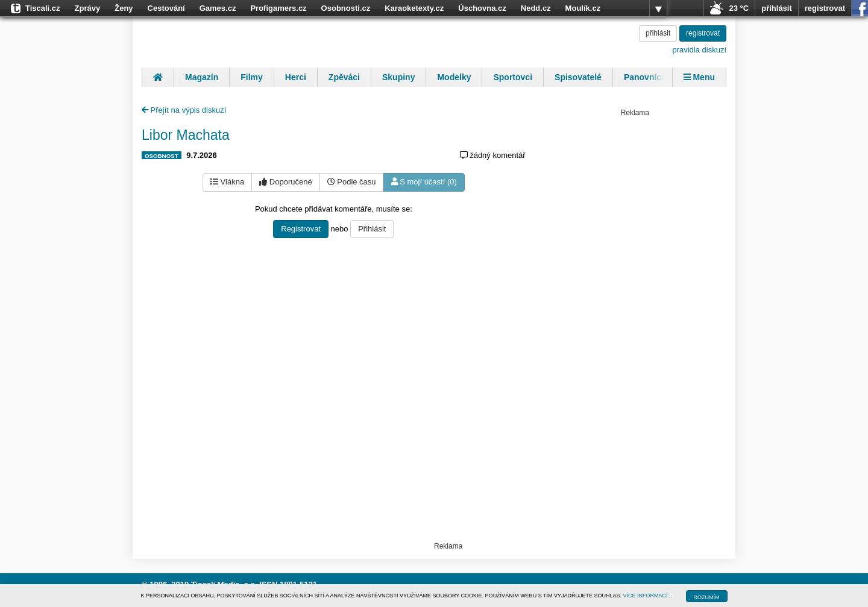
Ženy (124, 8)
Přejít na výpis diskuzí (184, 110)
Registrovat (301, 229)
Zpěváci (344, 77)
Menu (699, 77)
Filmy (252, 77)
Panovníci (644, 77)
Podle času (352, 182)
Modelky (454, 77)
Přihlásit (372, 229)
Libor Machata (186, 135)
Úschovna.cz (482, 8)
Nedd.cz (536, 8)
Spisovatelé (578, 77)
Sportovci (513, 77)
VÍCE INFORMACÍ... (648, 596)
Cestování (166, 8)
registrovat (825, 8)
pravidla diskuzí (699, 50)
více (658, 8)
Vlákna (227, 182)
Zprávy (88, 8)
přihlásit (777, 8)
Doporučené (285, 182)
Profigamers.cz (278, 8)
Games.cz (218, 8)
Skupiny (398, 77)
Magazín (202, 77)
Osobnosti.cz (346, 8)
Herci (296, 77)
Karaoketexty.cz (414, 8)
